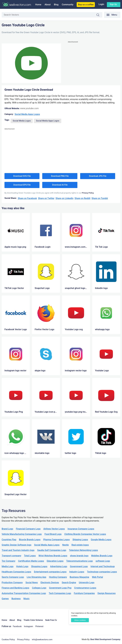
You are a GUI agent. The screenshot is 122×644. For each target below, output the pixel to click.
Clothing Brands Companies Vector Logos (85, 534)
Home (38, 5)
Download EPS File (22, 185)
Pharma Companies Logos (56, 540)
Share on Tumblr (100, 198)
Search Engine (69, 583)
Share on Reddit (82, 198)
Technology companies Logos (102, 572)
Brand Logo (7, 529)
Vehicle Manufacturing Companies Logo (22, 534)
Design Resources (107, 593)
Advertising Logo (59, 566)
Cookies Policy (8, 640)
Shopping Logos (39, 566)
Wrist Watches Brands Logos (53, 556)
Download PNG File (60, 176)
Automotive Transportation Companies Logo (24, 593)
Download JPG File (98, 176)
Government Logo (79, 566)
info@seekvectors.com (42, 640)
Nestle (65, 545)
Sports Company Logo (13, 577)
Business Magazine (79, 577)
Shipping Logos (80, 540)
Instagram (28, 626)
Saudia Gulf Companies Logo (52, 550)
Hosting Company (58, 577)
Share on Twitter (46, 198)
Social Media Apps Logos (27, 114)
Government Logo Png (60, 588)
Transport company (11, 556)
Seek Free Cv (51, 620)
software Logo (103, 561)
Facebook (17, 626)
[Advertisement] (94, 63)
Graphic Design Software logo (17, 545)
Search (99, 15)
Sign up (113, 4)
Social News (32, 583)
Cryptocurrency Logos (85, 588)
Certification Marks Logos (31, 561)
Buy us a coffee (86, 5)
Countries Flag (9, 540)
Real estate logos (80, 545)
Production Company (12, 583)
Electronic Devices (50, 583)
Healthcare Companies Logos (16, 572)
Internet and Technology (103, 566)
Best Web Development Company (105, 639)
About (48, 5)
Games (5, 599)
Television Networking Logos (83, 550)
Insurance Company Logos (81, 529)
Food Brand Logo (53, 534)
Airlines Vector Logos (54, 529)
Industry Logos (77, 572)
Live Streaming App (36, 577)
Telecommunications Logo (80, 561)
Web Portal (97, 577)
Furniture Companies (84, 593)
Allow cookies (80, 620)
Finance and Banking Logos (15, 588)
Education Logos (55, 561)
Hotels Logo (22, 566)
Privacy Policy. (88, 193)
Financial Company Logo (28, 529)
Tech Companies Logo (60, 593)
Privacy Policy (23, 640)
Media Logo (8, 566)
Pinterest (39, 626)
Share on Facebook (27, 198)
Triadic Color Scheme (33, 620)
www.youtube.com (29, 108)
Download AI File (60, 185)
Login (101, 4)
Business (16, 599)
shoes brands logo (79, 556)
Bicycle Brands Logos (30, 540)
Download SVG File (22, 176)
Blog (56, 5)
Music (26, 599)
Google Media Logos (101, 540)
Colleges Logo (39, 588)
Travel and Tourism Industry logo (18, 550)
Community (68, 5)
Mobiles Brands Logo (102, 556)
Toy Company (8, 561)
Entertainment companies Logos (50, 572)
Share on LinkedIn (64, 198)
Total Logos (30, 556)
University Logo (87, 583)
